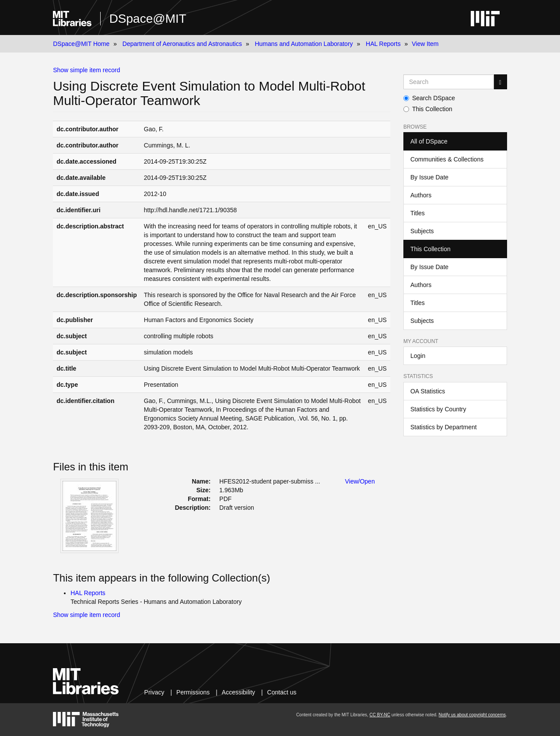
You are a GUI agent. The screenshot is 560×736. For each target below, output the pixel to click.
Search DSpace (429, 98)
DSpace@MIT (148, 19)
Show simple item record (86, 70)
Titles (418, 213)
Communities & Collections (447, 159)
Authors (421, 195)
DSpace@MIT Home (81, 44)
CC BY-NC (380, 715)
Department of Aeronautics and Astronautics (182, 44)
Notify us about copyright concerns (472, 715)
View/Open (360, 481)
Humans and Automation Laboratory (304, 44)
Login (418, 356)
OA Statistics (428, 391)
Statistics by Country (438, 409)
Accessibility (238, 692)
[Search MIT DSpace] (449, 82)
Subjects (422, 231)
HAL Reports (383, 44)
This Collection (428, 109)
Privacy (154, 692)
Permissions (193, 692)
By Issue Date (429, 177)
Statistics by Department (444, 427)
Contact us (282, 692)
